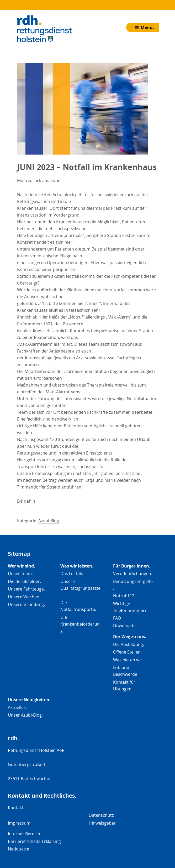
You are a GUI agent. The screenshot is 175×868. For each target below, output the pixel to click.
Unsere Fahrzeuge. (26, 589)
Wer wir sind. (22, 566)
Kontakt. (16, 808)
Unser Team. (20, 574)
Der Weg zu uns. (130, 637)
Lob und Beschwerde (125, 671)
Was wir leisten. (77, 566)
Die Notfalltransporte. (78, 606)
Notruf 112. (124, 596)
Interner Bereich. (25, 834)
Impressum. (20, 823)
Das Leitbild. (72, 574)
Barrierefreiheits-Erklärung (34, 841)
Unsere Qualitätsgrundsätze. (80, 588)
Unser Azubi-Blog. (25, 715)
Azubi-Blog (49, 521)
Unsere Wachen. (24, 597)
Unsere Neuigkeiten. (29, 700)
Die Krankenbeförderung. (80, 624)
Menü (148, 31)
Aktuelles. (17, 707)
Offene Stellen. (127, 652)
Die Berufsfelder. (24, 581)
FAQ (117, 618)
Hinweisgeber (102, 823)
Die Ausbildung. (129, 644)
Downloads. (125, 626)
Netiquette (18, 849)
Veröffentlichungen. (133, 574)
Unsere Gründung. (26, 604)
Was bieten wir (128, 660)
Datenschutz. (102, 815)
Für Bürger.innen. (132, 566)
